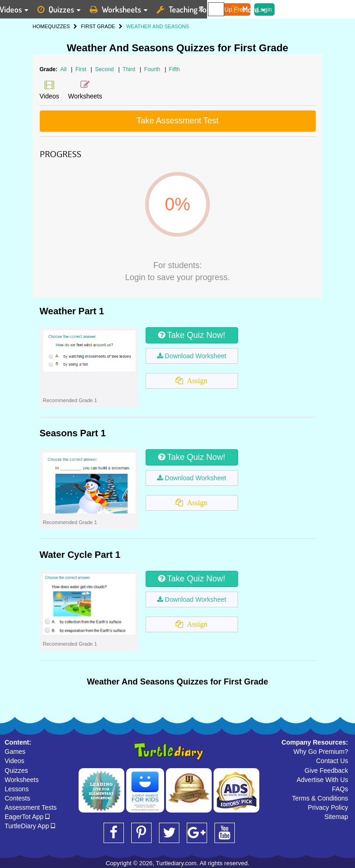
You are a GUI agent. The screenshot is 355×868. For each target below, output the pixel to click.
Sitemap (336, 817)
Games (15, 752)
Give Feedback (326, 770)
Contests (17, 798)
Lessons (17, 789)
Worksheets (22, 780)
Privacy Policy (328, 807)
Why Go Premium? (321, 752)
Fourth (153, 69)
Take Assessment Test (177, 121)
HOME (40, 26)
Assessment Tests (31, 807)
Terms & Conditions (320, 798)
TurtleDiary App (30, 826)
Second (105, 69)
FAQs (340, 789)
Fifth (174, 69)
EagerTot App (27, 817)
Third (130, 69)
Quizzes (16, 770)
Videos (15, 761)
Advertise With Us (322, 780)
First (82, 69)
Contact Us (332, 761)
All (64, 69)
